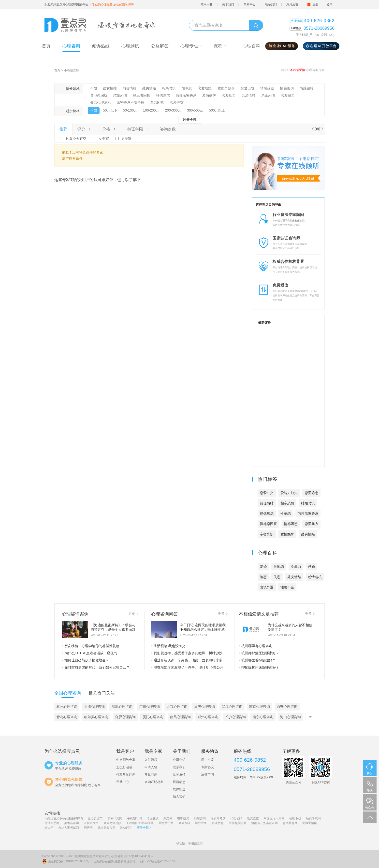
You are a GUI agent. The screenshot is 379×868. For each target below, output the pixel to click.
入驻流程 (151, 760)
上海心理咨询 (94, 707)
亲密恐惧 (268, 95)
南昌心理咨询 (180, 717)
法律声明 (207, 775)
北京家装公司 (106, 828)
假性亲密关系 (186, 95)
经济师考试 (218, 818)
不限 (94, 88)
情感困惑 (306, 88)
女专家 (104, 139)
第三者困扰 (142, 95)
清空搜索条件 (72, 158)
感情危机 (315, 577)
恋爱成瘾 (205, 88)
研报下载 (295, 818)
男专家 (126, 139)
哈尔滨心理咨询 (96, 717)
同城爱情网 (310, 823)
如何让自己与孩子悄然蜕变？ (86, 660)
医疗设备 (201, 823)
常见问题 (151, 775)
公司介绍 (179, 760)
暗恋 (263, 577)
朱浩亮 (276, 225)
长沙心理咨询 (235, 717)
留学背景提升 (237, 823)
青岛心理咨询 (67, 717)
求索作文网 (115, 818)
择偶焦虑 (163, 95)
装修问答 (126, 828)
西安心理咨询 (287, 707)
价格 (110, 129)
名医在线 (153, 818)
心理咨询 (117, 856)
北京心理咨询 (177, 707)
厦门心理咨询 (153, 717)
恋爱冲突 (177, 102)
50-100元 (130, 110)
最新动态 (179, 782)
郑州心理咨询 (208, 717)
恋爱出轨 (248, 88)
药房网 (88, 828)
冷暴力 (296, 567)
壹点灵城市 (95, 818)
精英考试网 (313, 818)
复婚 (263, 567)
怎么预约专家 (126, 760)
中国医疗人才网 (274, 818)
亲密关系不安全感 (131, 102)
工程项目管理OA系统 (140, 823)
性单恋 (187, 88)
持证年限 (139, 129)
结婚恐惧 (120, 95)
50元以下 (110, 110)
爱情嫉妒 (209, 95)
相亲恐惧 (169, 88)
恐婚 (311, 567)
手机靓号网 (134, 818)
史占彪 (296, 221)
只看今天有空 (76, 139)
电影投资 (183, 818)
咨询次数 (171, 129)
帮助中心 (249, 4)
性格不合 (287, 587)
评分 (85, 129)
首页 (57, 70)
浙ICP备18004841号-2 (139, 856)
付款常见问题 (126, 775)
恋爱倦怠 (248, 95)
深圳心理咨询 (122, 707)
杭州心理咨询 (67, 707)
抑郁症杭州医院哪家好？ (259, 667)
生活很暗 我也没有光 (168, 646)
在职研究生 (91, 823)
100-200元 (151, 110)
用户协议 (207, 760)
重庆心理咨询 (204, 707)
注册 (315, 4)
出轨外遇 (267, 587)
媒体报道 (179, 789)
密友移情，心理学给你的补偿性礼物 (91, 646)
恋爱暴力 (288, 95)
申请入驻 (151, 767)
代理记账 (236, 818)
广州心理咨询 (149, 707)
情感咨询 (200, 818)
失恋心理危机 (101, 102)
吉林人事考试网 (69, 828)
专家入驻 (206, 4)
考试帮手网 (52, 823)
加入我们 (179, 797)
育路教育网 (290, 823)
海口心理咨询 (291, 717)
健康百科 (184, 823)
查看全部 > (144, 828)
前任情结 (130, 88)
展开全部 (190, 120)
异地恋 (279, 567)
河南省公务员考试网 (264, 823)
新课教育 (218, 823)
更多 (133, 613)
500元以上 (217, 110)
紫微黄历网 (166, 823)
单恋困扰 (157, 102)
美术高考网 (72, 823)
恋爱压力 (229, 95)
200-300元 (173, 110)
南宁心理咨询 (263, 717)
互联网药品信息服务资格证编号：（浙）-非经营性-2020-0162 (135, 861)
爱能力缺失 (226, 88)
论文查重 (253, 818)
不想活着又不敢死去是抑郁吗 (64, 818)
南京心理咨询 (260, 707)
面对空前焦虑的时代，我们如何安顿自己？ (96, 667)
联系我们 (271, 4)
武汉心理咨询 (232, 707)
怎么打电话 (124, 767)
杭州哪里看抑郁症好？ (257, 660)
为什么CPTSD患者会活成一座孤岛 (90, 653)
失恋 (277, 577)
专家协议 (207, 767)
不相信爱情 (72, 70)
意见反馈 (292, 4)
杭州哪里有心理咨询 (256, 646)
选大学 (49, 828)
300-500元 (195, 110)
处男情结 (149, 88)
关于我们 (228, 4)
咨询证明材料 (154, 782)
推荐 (63, 129)
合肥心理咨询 (125, 717)
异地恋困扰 (99, 95)
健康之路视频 (112, 823)
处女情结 (110, 88)
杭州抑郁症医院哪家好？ (259, 653)
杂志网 (168, 818)
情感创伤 (287, 88)
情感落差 (267, 88)
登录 (330, 4)
